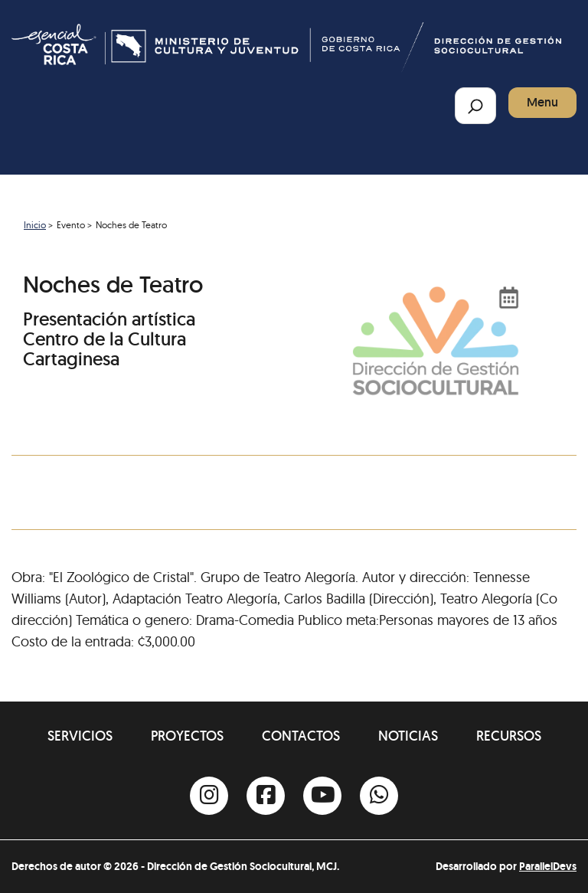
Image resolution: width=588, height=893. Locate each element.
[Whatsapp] (379, 796)
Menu (542, 102)
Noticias (408, 736)
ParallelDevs (548, 866)
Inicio (35, 225)
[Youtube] (322, 796)
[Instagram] (209, 796)
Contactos (301, 736)
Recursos (509, 736)
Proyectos (187, 736)
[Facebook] (266, 796)
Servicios (80, 736)
